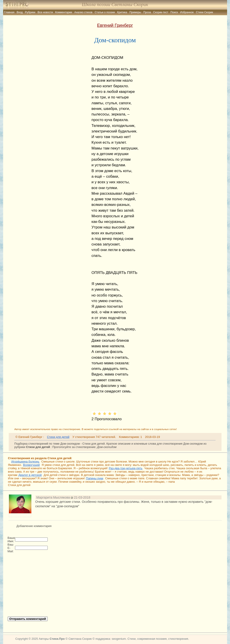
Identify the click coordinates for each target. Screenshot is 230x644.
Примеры (135, 12)
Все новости (45, 12)
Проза (147, 12)
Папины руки (95, 478)
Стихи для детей (58, 437)
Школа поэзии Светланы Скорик (115, 4)
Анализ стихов (83, 12)
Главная (9, 12)
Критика (122, 12)
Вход (20, 12)
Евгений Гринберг (115, 25)
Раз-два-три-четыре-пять (126, 468)
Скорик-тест (161, 12)
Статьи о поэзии (105, 12)
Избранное (187, 12)
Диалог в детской (30, 475)
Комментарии (64, 12)
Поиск (174, 12)
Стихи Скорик (204, 12)
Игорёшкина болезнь (25, 462)
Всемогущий (31, 465)
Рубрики (30, 12)
